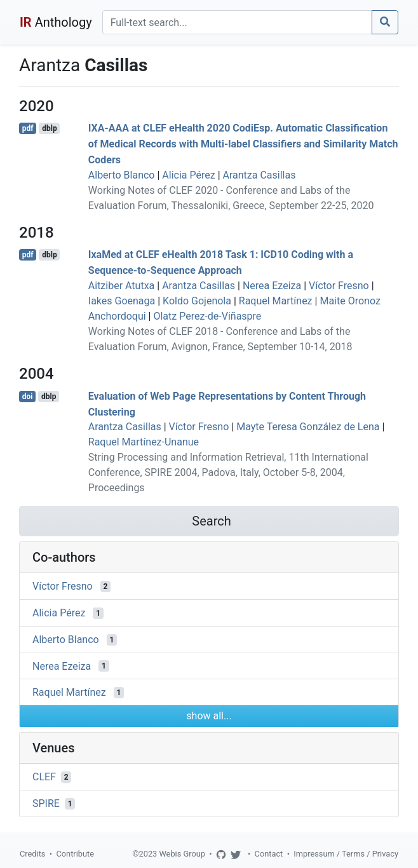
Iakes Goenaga (122, 301)
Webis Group (182, 854)
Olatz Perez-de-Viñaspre (207, 316)
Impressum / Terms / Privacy (346, 854)
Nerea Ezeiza (272, 286)
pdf (28, 128)
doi (28, 397)
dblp (49, 128)
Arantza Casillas (260, 175)
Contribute (75, 854)
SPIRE (46, 804)
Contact (269, 854)
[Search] (237, 22)
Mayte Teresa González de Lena (308, 427)
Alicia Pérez (188, 175)
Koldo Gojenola (197, 301)
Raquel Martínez (276, 301)
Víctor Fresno (339, 286)
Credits (32, 854)
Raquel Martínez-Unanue (144, 442)
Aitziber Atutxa (121, 286)
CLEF (44, 777)
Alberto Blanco (122, 175)
